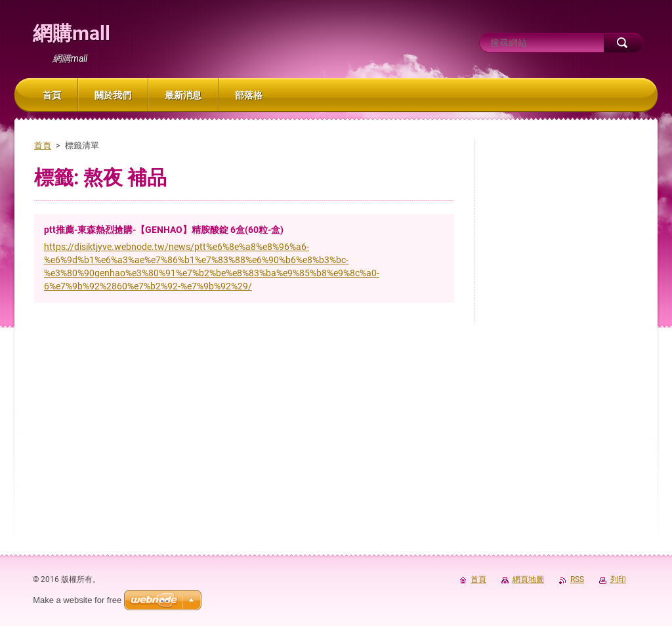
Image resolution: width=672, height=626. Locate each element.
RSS (577, 579)
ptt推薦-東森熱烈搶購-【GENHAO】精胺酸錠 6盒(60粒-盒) (164, 230)
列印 (618, 579)
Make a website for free (77, 600)
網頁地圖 (528, 579)
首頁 (43, 145)
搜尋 (623, 43)
